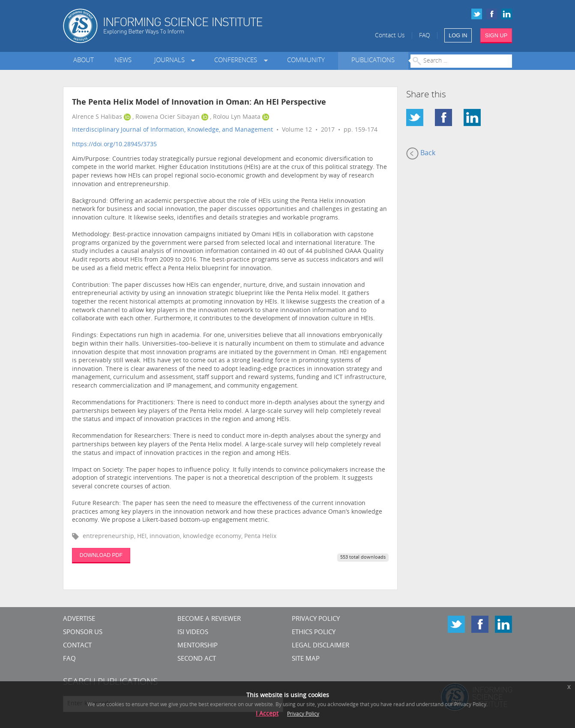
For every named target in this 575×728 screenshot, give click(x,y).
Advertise (79, 619)
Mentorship (198, 646)
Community (306, 61)
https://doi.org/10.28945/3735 (114, 145)
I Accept (267, 714)
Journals (171, 61)
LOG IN (458, 35)
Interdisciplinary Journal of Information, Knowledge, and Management (172, 130)
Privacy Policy (316, 619)
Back (421, 153)
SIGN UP (496, 35)
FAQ (425, 36)
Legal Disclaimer (320, 646)
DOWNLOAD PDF (101, 555)
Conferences (237, 61)
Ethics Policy (314, 633)
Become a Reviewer (209, 619)
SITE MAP (306, 659)
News (123, 61)
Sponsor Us (83, 633)
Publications (373, 61)
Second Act (197, 659)
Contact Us (390, 36)
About (84, 61)
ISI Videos (193, 633)
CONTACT (77, 646)
